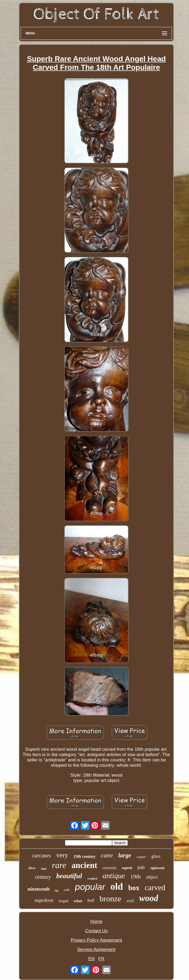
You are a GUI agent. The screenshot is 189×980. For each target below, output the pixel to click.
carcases (42, 856)
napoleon (44, 900)
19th (135, 876)
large (125, 855)
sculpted (92, 878)
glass (156, 856)
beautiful (69, 876)
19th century (85, 856)
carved (155, 887)
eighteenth (157, 868)
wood (149, 898)
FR (102, 959)
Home (96, 921)
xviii (130, 901)
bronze (110, 899)
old (117, 887)
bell (91, 900)
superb (127, 868)
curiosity (110, 868)
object (152, 877)
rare (59, 865)
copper (141, 857)
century (43, 877)
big (57, 891)
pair (141, 867)
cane (107, 855)
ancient (84, 865)
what (78, 901)
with (67, 890)
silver (32, 868)
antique (114, 876)
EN (92, 959)
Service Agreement (96, 949)
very (62, 855)
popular (90, 887)
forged (63, 901)
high (44, 869)
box (134, 888)
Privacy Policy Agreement (96, 940)
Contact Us (96, 931)
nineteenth (38, 889)
